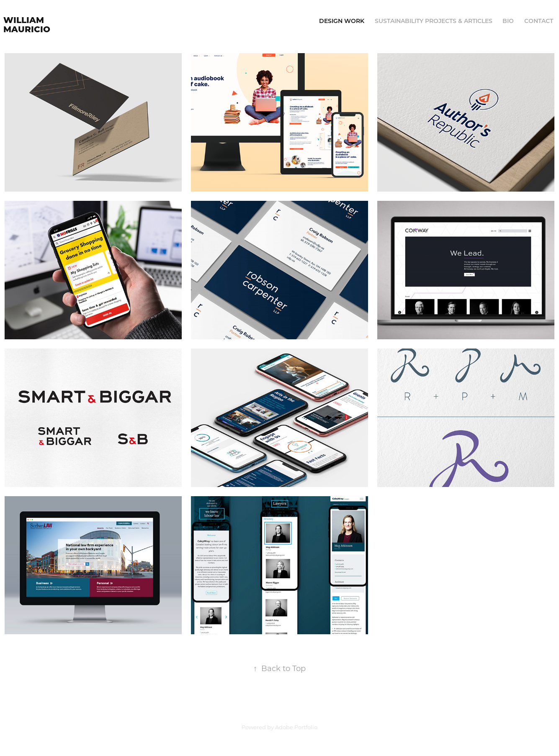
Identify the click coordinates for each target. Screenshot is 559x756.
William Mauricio (27, 24)
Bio (508, 21)
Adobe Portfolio (296, 727)
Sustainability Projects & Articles (434, 21)
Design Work (342, 21)
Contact (539, 21)
